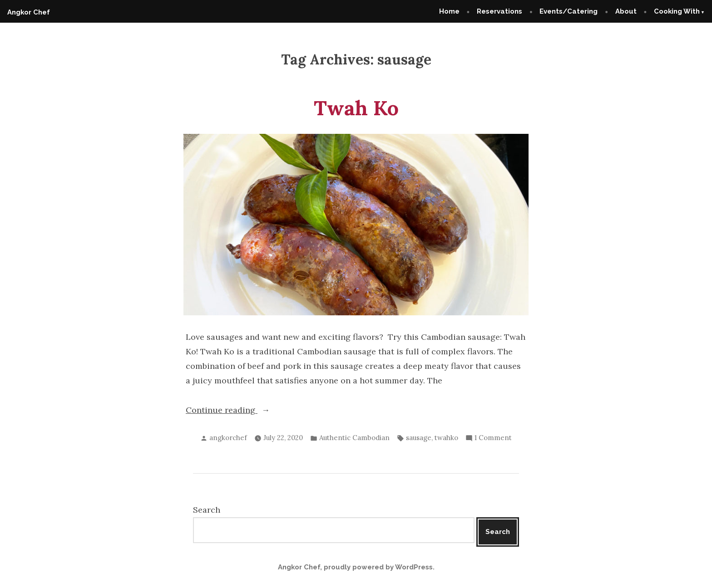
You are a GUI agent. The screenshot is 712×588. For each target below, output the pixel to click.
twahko (446, 438)
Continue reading (234, 410)
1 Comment (493, 438)
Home (449, 11)
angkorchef (228, 438)
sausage (419, 438)
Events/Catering (569, 11)
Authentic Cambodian (354, 438)
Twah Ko (356, 108)
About (626, 11)
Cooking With (677, 11)
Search (207, 510)
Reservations (499, 11)
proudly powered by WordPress (378, 567)
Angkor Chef (29, 12)
